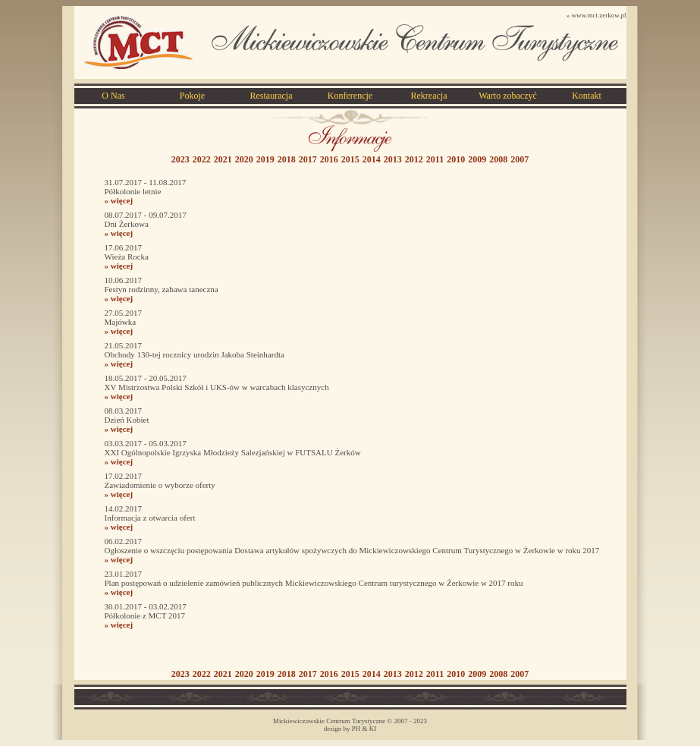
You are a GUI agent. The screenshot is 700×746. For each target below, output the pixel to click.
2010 (456, 159)
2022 (202, 159)
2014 (372, 159)
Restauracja (272, 96)
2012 (414, 159)
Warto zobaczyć (508, 96)
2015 (350, 159)
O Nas (113, 96)
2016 (329, 159)
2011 (435, 159)
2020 (244, 159)
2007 (520, 159)
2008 (498, 159)
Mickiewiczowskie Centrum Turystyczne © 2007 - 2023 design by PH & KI (350, 725)
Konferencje (350, 96)
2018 (287, 159)
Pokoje (192, 96)
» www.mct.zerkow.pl (596, 15)
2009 (477, 159)
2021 (223, 159)
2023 (180, 159)
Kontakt (587, 96)
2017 (308, 159)
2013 (393, 159)
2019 (265, 159)
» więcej (119, 200)
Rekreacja (429, 96)
